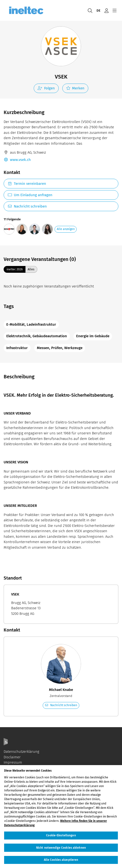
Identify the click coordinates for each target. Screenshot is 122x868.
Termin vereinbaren (27, 184)
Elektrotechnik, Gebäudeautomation (37, 336)
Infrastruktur (17, 348)
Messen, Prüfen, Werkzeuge (60, 348)
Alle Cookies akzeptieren (61, 860)
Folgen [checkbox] (46, 88)
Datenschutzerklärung (21, 752)
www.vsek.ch (17, 160)
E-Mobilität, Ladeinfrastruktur (31, 324)
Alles (31, 269)
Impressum (13, 762)
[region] (61, 817)
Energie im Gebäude (93, 336)
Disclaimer (12, 757)
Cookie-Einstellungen (61, 835)
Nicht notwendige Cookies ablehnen (61, 848)
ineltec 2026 (15, 269)
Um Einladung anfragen (30, 195)
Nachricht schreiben (27, 206)
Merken (75, 88)
